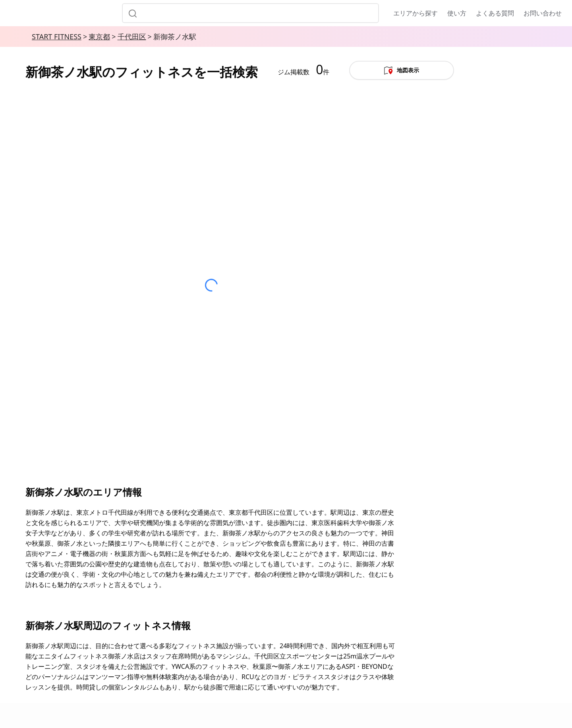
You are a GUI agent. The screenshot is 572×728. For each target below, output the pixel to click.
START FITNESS (57, 37)
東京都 (99, 37)
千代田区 (132, 37)
